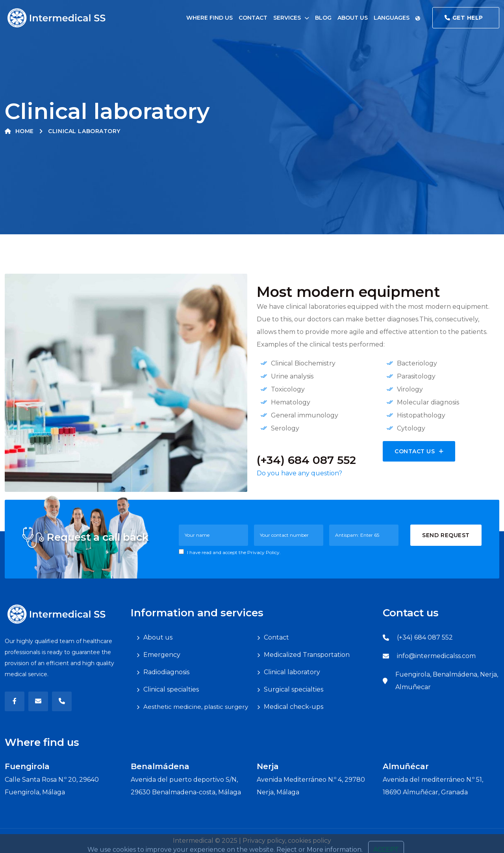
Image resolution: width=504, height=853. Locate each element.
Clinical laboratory (292, 672)
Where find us (209, 18)
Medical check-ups (294, 707)
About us (353, 18)
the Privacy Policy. (260, 552)
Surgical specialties (294, 689)
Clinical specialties (171, 689)
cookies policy (309, 841)
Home (19, 131)
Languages (397, 18)
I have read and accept (230, 552)
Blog (323, 18)
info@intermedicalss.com (436, 656)
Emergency (162, 655)
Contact (253, 18)
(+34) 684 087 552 (425, 637)
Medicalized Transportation (307, 655)
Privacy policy (264, 841)
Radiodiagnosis (166, 672)
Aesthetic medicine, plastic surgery (196, 707)
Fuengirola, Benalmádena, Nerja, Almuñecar (447, 681)
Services (287, 18)
